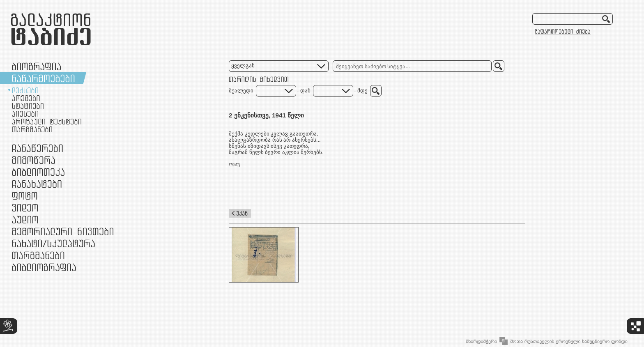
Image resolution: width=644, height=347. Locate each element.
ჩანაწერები (37, 148)
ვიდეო (25, 208)
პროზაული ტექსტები (47, 122)
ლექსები (25, 90)
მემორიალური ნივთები (63, 231)
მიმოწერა (33, 160)
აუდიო (25, 219)
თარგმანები (32, 129)
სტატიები (28, 106)
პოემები (26, 98)
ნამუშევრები (53, 243)
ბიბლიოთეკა (38, 172)
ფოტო (25, 196)
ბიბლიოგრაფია (44, 267)
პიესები (25, 114)
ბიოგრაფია (36, 66)
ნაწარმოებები (43, 78)
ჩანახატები (37, 184)
